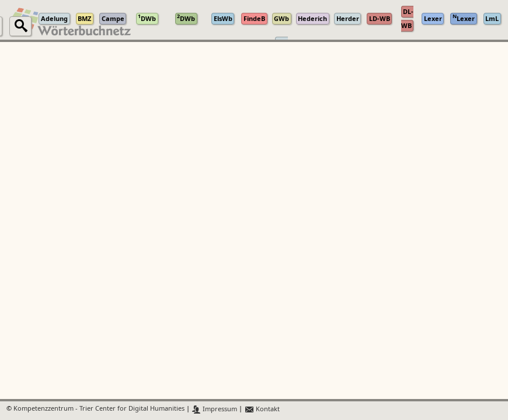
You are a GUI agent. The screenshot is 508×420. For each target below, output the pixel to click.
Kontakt (262, 409)
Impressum (215, 409)
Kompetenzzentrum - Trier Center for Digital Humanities (99, 409)
